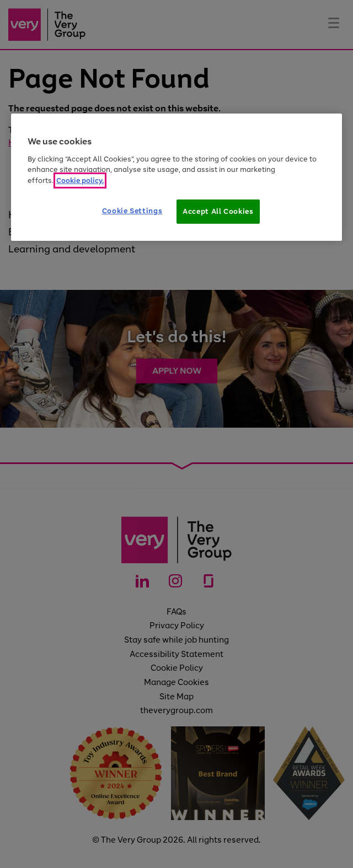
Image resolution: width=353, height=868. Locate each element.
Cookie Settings (132, 211)
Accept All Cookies (218, 211)
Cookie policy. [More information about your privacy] (80, 180)
